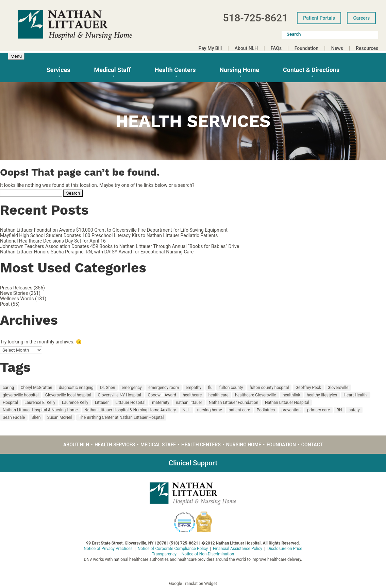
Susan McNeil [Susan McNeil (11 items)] (60, 417)
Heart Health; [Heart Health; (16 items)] (356, 395)
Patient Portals (319, 18)
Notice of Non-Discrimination (208, 554)
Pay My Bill (210, 48)
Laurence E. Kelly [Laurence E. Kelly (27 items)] (40, 403)
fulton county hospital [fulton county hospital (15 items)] (269, 388)
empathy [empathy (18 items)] (194, 388)
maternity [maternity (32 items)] (161, 403)
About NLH (246, 48)
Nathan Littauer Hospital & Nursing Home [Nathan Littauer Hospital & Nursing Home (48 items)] (40, 410)
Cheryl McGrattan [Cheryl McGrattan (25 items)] (37, 388)
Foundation (307, 48)
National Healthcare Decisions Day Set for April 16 (53, 241)
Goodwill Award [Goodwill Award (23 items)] (162, 395)
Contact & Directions (311, 70)
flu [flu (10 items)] (210, 388)
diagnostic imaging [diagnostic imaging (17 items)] (76, 388)
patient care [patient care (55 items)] (239, 410)
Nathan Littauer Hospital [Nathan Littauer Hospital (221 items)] (287, 403)
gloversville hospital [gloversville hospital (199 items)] (21, 395)
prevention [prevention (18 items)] (291, 410)
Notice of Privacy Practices (108, 549)
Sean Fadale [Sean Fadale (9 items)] (14, 417)
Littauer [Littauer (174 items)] (102, 403)
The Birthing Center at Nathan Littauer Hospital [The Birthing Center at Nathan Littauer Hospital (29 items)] (121, 417)
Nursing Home (239, 70)
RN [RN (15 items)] (339, 410)
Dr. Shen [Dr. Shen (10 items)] (107, 388)
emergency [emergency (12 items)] (132, 388)
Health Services (115, 445)
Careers (361, 18)
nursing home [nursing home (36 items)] (210, 410)
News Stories (14, 293)
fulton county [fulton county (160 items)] (231, 388)
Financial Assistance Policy (238, 549)
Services (58, 70)
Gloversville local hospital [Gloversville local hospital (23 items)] (68, 395)
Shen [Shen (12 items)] (36, 417)
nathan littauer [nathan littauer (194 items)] (189, 403)
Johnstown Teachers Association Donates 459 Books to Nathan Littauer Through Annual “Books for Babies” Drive (120, 246)
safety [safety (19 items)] (354, 410)
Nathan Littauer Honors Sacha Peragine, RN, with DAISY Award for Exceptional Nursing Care (97, 252)
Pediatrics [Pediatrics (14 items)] (266, 410)
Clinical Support (193, 463)
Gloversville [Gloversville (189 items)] (338, 388)
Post (5, 304)
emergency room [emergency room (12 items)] (164, 388)
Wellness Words (17, 299)
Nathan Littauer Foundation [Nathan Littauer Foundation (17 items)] (234, 403)
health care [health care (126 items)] (219, 395)
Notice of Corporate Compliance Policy (173, 549)
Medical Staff (112, 70)
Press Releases (16, 288)
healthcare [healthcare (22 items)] (192, 395)
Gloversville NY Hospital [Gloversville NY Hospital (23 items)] (120, 395)
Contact (312, 445)
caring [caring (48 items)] (8, 388)
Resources (367, 48)
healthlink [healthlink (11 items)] (291, 395)
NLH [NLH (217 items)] (187, 410)
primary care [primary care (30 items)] (318, 410)
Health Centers (175, 70)
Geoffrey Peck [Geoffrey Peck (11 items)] (308, 388)
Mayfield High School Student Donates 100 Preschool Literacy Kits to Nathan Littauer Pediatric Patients (109, 235)
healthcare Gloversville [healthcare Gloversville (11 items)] (255, 395)
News (337, 48)
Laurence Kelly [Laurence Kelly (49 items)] (75, 403)
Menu (16, 56)
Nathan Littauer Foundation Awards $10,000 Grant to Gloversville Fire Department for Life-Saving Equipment (114, 230)
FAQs (276, 48)
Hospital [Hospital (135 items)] (10, 403)
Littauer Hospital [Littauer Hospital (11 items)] (130, 403)
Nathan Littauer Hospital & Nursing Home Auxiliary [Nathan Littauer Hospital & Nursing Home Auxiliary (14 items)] (130, 410)
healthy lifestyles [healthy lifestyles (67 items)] (322, 395)
